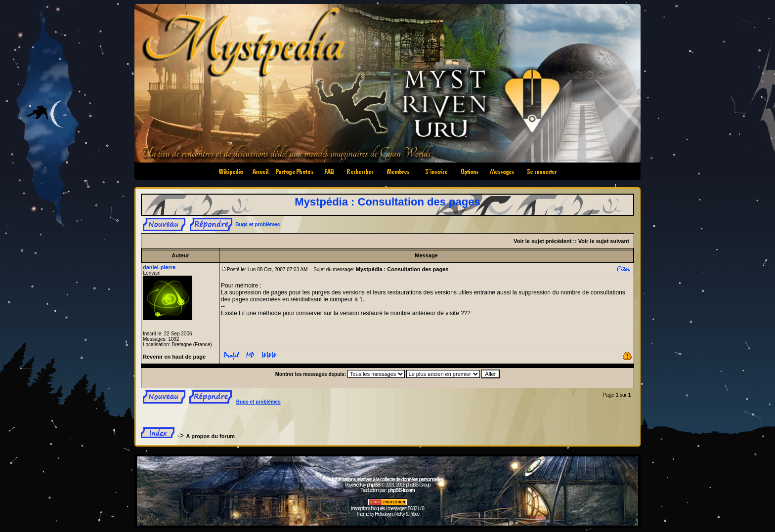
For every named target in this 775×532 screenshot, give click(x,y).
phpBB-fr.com (401, 490)
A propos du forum (211, 436)
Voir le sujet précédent (542, 241)
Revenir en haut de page (174, 357)
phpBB (374, 485)
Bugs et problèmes (258, 225)
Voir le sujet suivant (604, 241)
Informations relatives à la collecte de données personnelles (387, 479)
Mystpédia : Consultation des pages (387, 202)
